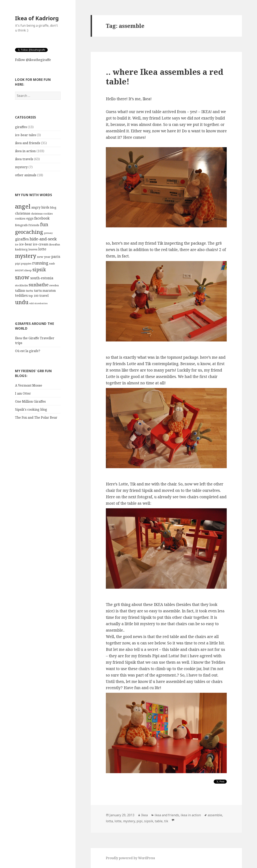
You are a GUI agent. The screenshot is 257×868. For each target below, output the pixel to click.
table (159, 821)
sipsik (149, 821)
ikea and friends (28, 143)
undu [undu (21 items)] (22, 302)
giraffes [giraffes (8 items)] (22, 239)
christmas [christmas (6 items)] (23, 213)
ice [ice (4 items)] (17, 244)
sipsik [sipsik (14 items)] (39, 269)
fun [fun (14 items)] (44, 224)
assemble (215, 815)
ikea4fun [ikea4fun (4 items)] (55, 244)
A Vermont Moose (29, 385)
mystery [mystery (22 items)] (26, 256)
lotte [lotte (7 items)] (42, 249)
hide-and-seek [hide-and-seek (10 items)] (43, 239)
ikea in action (25, 151)
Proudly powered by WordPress (130, 858)
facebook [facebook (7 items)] (42, 218)
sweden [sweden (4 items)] (54, 285)
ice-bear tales (25, 135)
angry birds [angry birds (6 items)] (40, 207)
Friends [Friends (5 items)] (34, 225)
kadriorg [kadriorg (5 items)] (21, 249)
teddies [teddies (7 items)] (21, 295)
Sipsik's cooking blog (31, 409)
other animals (26, 175)
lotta (109, 821)
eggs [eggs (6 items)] (30, 218)
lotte (118, 821)
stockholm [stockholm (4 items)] (21, 285)
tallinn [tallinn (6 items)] (20, 291)
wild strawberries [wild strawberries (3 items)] (38, 303)
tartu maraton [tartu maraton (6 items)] (45, 291)
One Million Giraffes (30, 401)
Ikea (144, 815)
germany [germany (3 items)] (48, 233)
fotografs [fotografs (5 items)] (21, 225)
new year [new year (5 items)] (44, 257)
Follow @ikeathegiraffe (33, 60)
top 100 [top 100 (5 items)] (33, 296)
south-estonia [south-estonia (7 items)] (42, 278)
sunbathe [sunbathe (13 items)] (39, 285)
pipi (140, 821)
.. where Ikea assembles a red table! (165, 76)
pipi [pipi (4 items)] (18, 263)
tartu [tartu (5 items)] (29, 291)
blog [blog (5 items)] (53, 207)
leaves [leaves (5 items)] (33, 249)
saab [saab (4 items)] (52, 263)
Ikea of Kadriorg (37, 18)
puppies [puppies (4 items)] (26, 263)
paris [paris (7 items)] (56, 257)
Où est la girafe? (28, 351)
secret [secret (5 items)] (19, 270)
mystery (21, 167)
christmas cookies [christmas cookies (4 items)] (42, 214)
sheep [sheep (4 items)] (28, 270)
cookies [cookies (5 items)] (20, 218)
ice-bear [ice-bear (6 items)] (26, 244)
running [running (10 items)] (40, 263)
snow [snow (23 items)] (22, 277)
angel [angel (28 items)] (23, 206)
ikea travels (24, 159)
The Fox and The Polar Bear (36, 417)
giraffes (21, 127)
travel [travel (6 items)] (44, 296)
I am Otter (23, 393)
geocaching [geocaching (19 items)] (29, 232)
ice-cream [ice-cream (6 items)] (41, 244)
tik (166, 821)
